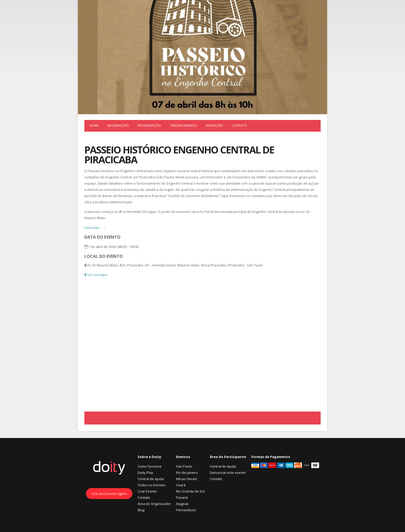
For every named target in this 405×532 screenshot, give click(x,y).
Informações (118, 126)
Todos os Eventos (152, 485)
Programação (149, 126)
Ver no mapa (96, 275)
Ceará (181, 485)
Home (94, 126)
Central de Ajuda (151, 479)
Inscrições (214, 126)
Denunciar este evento (228, 473)
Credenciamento (184, 126)
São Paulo (184, 466)
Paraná (182, 497)
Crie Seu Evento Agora (109, 494)
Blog (141, 510)
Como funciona (150, 466)
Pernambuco (186, 510)
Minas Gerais (187, 479)
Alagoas (182, 504)
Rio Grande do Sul (190, 491)
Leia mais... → (95, 227)
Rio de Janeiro (187, 473)
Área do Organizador (154, 504)
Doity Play (145, 473)
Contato (239, 126)
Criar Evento (147, 491)
